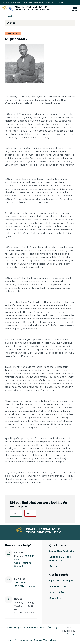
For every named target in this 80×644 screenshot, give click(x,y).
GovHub (71, 634)
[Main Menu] (74, 9)
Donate (53, 566)
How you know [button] (53, 2)
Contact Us (55, 598)
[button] (71, 23)
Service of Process (59, 592)
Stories (11, 16)
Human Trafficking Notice (19, 640)
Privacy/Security (49, 628)
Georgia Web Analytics (45, 640)
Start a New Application (62, 551)
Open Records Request (62, 580)
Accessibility (31, 628)
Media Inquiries (58, 586)
